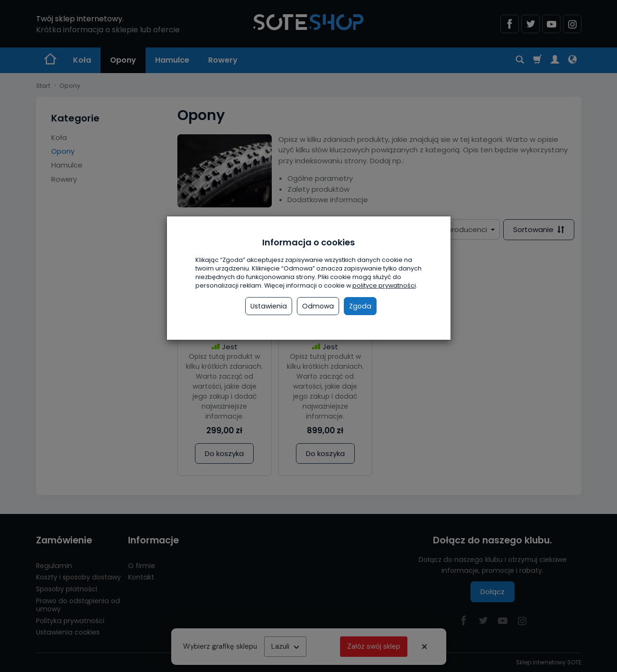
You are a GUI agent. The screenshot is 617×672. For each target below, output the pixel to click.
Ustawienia (269, 306)
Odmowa (318, 306)
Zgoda (360, 306)
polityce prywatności (384, 285)
